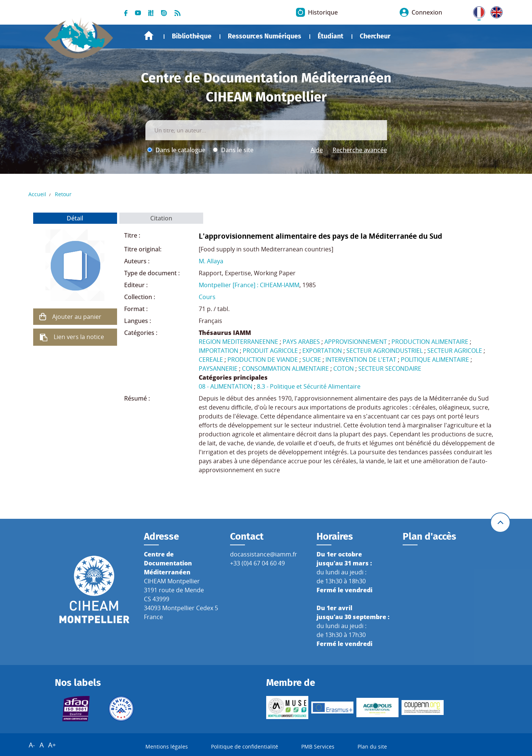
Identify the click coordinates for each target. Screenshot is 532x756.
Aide (317, 150)
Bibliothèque (192, 36)
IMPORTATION (218, 351)
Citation (161, 218)
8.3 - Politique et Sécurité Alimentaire (309, 386)
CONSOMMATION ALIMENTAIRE (285, 368)
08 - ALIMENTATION (226, 386)
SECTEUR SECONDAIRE (390, 368)
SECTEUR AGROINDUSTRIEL (385, 351)
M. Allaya (211, 261)
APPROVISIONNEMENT (356, 342)
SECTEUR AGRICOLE (455, 351)
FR (476, 11)
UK (495, 11)
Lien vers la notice (79, 337)
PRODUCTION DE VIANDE (263, 360)
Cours (207, 297)
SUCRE (312, 360)
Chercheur (375, 36)
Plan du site (372, 746)
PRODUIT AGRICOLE (270, 351)
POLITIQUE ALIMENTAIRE (435, 360)
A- (32, 745)
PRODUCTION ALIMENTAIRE (430, 342)
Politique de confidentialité (245, 746)
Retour (63, 194)
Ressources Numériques (265, 36)
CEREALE (211, 360)
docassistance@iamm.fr (264, 554)
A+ (52, 745)
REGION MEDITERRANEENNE (238, 342)
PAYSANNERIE (218, 368)
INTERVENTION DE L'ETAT (361, 360)
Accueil (149, 36)
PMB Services (318, 746)
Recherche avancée (360, 150)
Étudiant (330, 36)
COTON (344, 368)
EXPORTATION (322, 351)
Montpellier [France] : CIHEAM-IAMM (249, 285)
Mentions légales (167, 746)
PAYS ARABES (301, 342)
